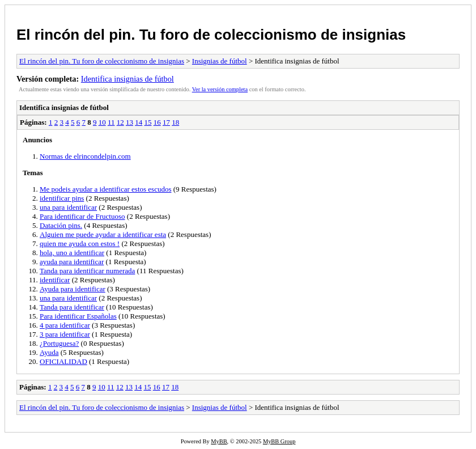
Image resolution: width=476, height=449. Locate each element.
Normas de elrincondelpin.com (85, 156)
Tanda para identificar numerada (87, 271)
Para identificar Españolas (78, 316)
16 (157, 122)
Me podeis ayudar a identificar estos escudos (105, 189)
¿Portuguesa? (59, 343)
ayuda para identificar (72, 262)
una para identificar (68, 207)
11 (111, 122)
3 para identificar (65, 334)
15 (148, 122)
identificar (55, 280)
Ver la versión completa (220, 89)
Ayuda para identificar (73, 289)
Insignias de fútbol (220, 61)
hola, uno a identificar (72, 253)
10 (102, 122)
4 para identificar (65, 325)
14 (139, 122)
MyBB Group (279, 441)
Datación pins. (61, 225)
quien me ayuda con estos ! (80, 243)
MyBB (219, 441)
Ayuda (49, 352)
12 (120, 122)
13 (129, 122)
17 (166, 122)
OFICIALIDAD (63, 361)
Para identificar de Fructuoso (82, 216)
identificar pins (62, 198)
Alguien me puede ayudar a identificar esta (103, 234)
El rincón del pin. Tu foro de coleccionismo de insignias (211, 35)
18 (175, 122)
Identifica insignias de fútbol (127, 79)
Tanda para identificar (72, 307)
